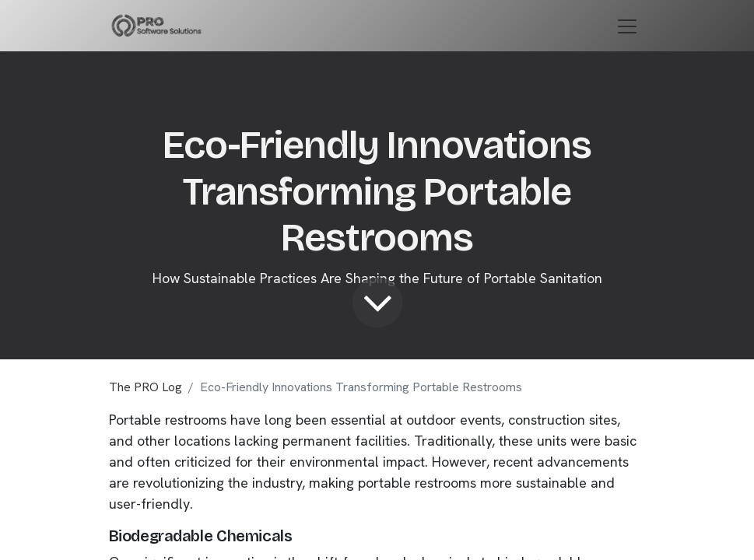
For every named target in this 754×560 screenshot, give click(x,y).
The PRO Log (146, 387)
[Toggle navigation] (627, 26)
